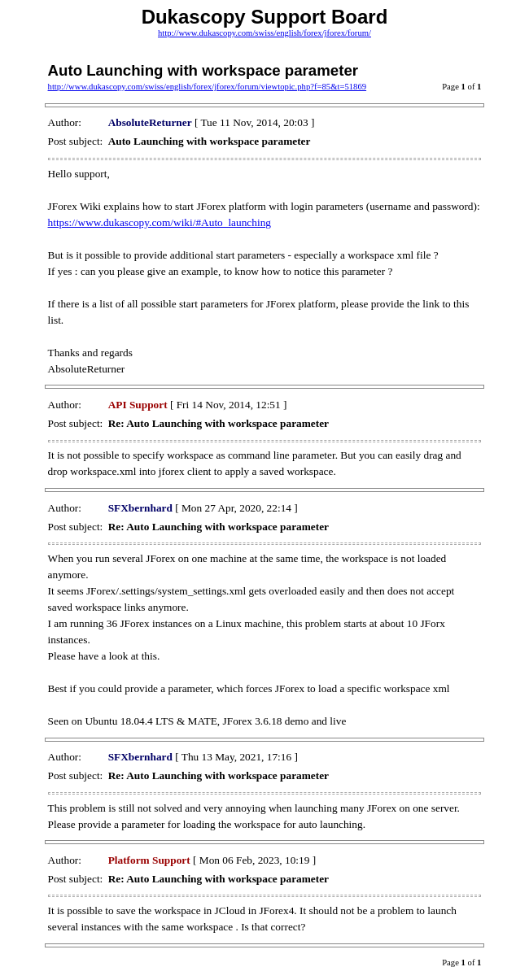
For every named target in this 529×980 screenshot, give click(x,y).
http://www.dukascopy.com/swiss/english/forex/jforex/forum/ (264, 33)
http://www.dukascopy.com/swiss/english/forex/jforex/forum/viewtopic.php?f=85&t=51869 (208, 87)
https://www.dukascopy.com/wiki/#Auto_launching (160, 222)
